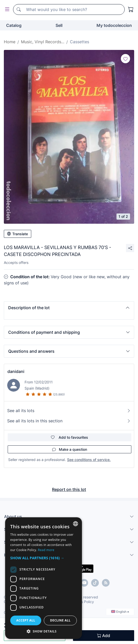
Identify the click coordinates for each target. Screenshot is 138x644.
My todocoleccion (114, 25)
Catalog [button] (14, 25)
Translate (18, 234)
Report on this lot (69, 489)
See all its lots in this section (69, 421)
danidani (16, 371)
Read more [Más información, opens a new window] (46, 550)
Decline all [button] (60, 620)
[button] (69, 308)
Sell (59, 25)
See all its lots (69, 411)
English (120, 612)
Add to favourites (70, 437)
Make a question (70, 449)
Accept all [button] (26, 620)
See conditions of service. (89, 460)
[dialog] (44, 578)
